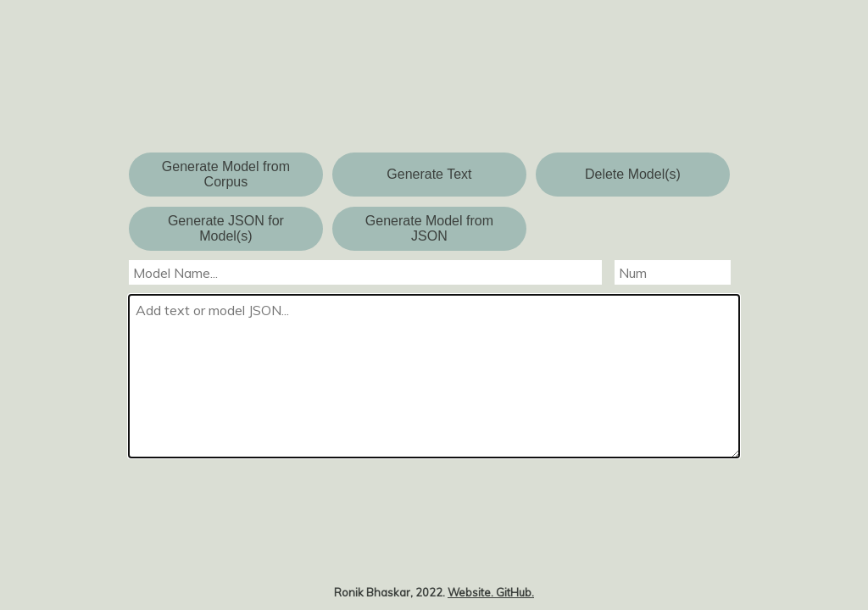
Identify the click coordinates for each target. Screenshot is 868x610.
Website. (472, 592)
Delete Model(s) (633, 174)
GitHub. (515, 592)
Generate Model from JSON (429, 228)
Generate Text (429, 174)
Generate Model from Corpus (226, 174)
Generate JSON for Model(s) (226, 228)
